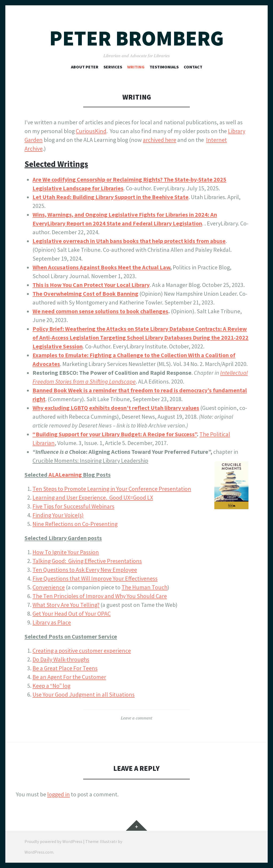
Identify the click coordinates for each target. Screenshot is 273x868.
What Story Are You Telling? (66, 605)
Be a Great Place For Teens (65, 668)
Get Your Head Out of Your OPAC (72, 614)
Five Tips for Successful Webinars (73, 506)
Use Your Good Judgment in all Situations (84, 694)
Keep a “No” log (51, 686)
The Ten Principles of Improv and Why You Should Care (100, 596)
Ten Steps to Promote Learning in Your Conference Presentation (112, 489)
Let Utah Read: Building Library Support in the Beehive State (111, 197)
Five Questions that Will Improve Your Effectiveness (95, 578)
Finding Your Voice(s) (58, 515)
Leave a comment (136, 718)
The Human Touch (144, 587)
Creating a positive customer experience (82, 651)
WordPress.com (39, 852)
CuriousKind (91, 131)
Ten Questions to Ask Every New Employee (85, 570)
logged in (59, 794)
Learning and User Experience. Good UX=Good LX (93, 497)
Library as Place (52, 622)
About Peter (85, 67)
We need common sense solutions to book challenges (100, 311)
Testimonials (164, 67)
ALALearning (65, 475)
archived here (160, 140)
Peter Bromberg (136, 38)
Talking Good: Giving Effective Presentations (87, 561)
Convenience (49, 587)
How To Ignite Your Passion (66, 552)
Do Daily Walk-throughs (61, 659)
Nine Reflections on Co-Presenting (75, 524)
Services (113, 67)
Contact (193, 67)
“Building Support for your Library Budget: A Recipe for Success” (115, 434)
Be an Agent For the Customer (69, 677)
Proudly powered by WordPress (53, 841)
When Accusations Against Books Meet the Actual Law (101, 267)
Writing (136, 67)
